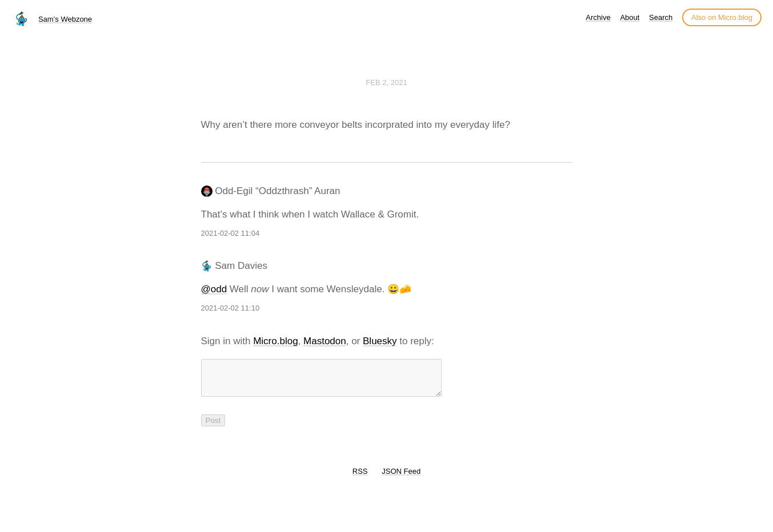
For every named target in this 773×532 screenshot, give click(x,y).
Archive (598, 17)
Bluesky (380, 341)
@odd (214, 289)
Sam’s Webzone (65, 19)
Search (661, 17)
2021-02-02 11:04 (231, 233)
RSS (360, 478)
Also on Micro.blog (722, 17)
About (630, 17)
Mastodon (325, 341)
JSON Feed (401, 478)
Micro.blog (275, 341)
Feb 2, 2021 (386, 82)
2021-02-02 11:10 (231, 308)
